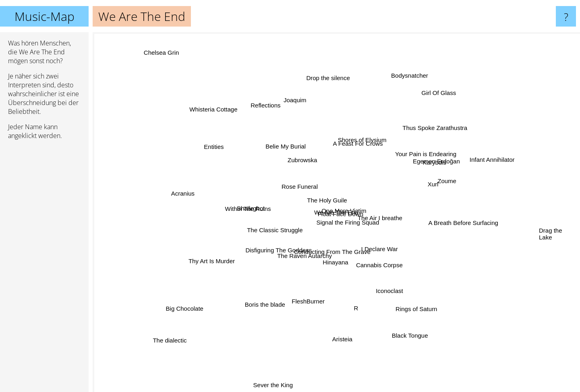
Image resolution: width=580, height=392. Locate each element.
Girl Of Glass (430, 102)
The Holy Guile (330, 204)
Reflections (265, 106)
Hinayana (326, 264)
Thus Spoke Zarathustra (426, 137)
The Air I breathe (393, 219)
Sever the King (283, 387)
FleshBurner (310, 291)
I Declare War (391, 256)
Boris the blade (265, 300)
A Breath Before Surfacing (455, 222)
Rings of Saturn (425, 319)
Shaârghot (245, 211)
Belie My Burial (290, 155)
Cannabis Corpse (378, 261)
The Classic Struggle (270, 236)
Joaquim (301, 105)
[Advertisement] (44, 269)
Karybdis (433, 164)
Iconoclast (385, 280)
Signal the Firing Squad (358, 219)
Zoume (446, 188)
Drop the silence (328, 80)
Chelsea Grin (158, 49)
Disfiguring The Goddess (254, 253)
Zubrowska (295, 165)
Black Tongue (414, 335)
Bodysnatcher (410, 65)
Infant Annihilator (503, 150)
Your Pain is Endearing (417, 153)
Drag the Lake (551, 233)
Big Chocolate (203, 299)
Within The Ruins (243, 193)
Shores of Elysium (371, 131)
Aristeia (342, 326)
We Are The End (336, 212)
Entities (216, 146)
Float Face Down (355, 226)
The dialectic (161, 338)
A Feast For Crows (355, 147)
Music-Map (45, 16)
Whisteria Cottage (213, 115)
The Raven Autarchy (299, 263)
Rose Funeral (290, 174)
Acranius (195, 197)
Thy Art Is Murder (197, 258)
